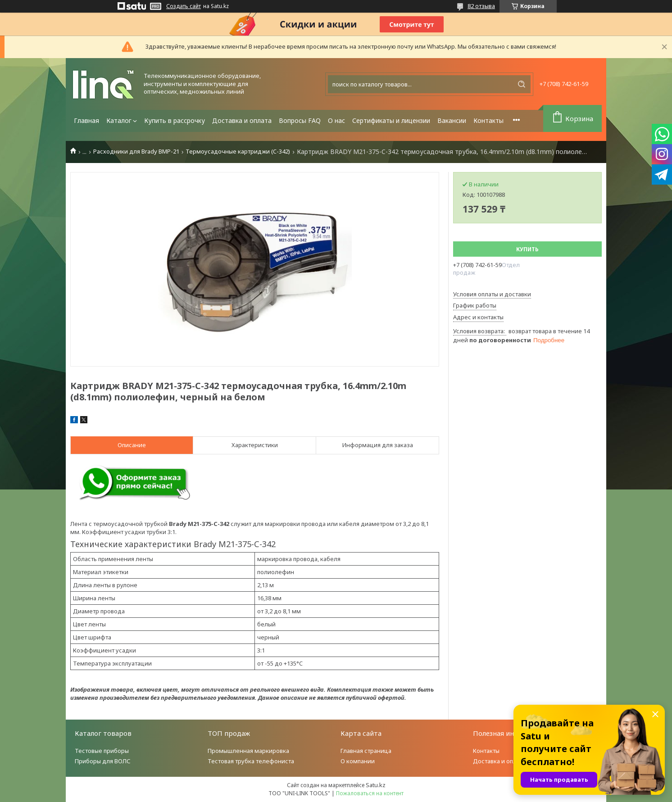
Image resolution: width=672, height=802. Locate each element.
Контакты (488, 120)
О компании (358, 761)
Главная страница (366, 751)
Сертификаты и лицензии (391, 120)
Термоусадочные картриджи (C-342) (238, 152)
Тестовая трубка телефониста (251, 761)
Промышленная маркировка (248, 751)
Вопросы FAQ (300, 120)
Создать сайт (184, 6)
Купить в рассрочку (175, 120)
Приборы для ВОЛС (103, 761)
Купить (527, 249)
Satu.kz (376, 785)
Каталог (119, 120)
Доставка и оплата (242, 120)
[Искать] (522, 84)
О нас (336, 120)
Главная (86, 120)
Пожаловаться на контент (370, 793)
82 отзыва (481, 6)
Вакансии (452, 120)
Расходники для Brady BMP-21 (136, 152)
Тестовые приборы (102, 751)
